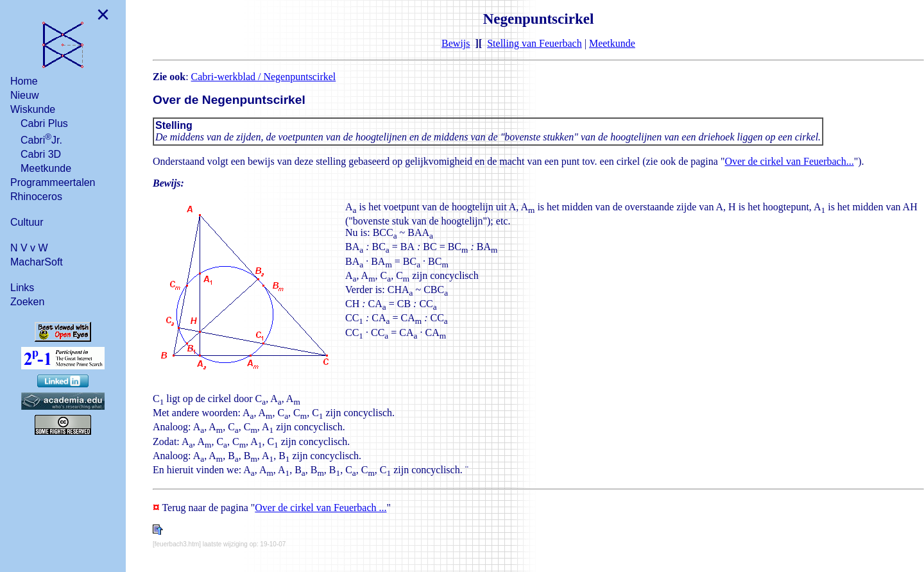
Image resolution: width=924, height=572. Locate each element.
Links (22, 288)
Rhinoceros (36, 197)
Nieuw (24, 95)
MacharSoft (37, 262)
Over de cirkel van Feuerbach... (789, 161)
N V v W (29, 248)
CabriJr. (41, 139)
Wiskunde (33, 109)
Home (24, 81)
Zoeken (27, 302)
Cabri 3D (41, 154)
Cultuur (27, 222)
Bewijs (456, 43)
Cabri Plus (44, 123)
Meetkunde (46, 168)
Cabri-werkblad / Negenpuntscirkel (264, 77)
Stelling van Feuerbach (535, 43)
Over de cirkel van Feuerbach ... (321, 508)
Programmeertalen (53, 182)
